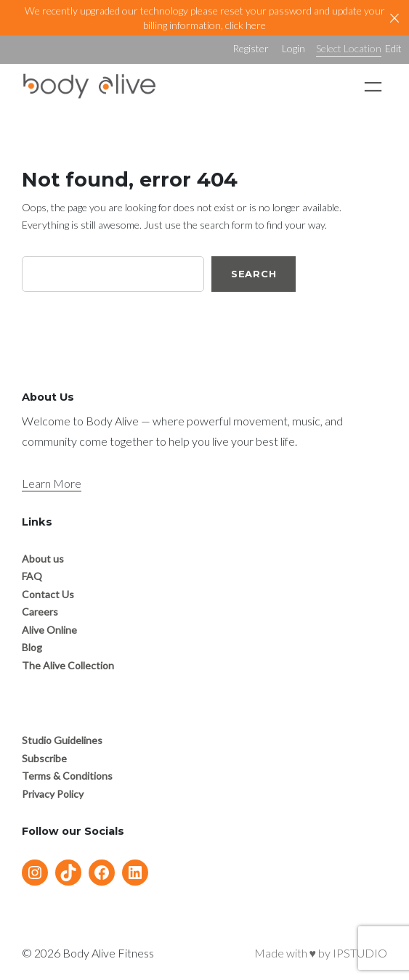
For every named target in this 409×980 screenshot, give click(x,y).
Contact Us (48, 594)
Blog (32, 647)
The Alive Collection (68, 665)
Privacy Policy (53, 794)
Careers (40, 612)
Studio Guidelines (62, 740)
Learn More (52, 483)
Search (254, 274)
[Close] (394, 18)
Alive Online (49, 630)
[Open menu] (373, 87)
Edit (393, 48)
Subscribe (44, 758)
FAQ (32, 576)
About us (43, 559)
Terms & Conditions (67, 776)
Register (251, 48)
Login (293, 48)
